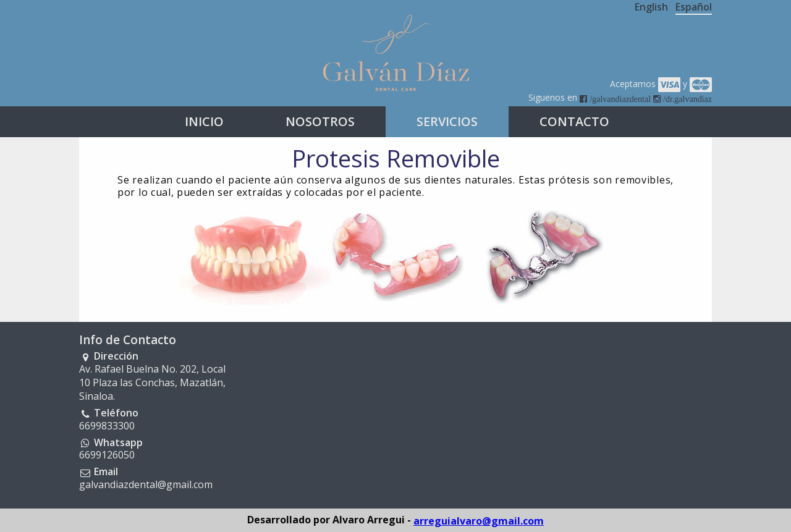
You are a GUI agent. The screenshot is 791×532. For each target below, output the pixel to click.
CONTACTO (574, 121)
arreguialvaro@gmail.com (479, 521)
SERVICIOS (447, 121)
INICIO (204, 121)
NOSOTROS (320, 121)
